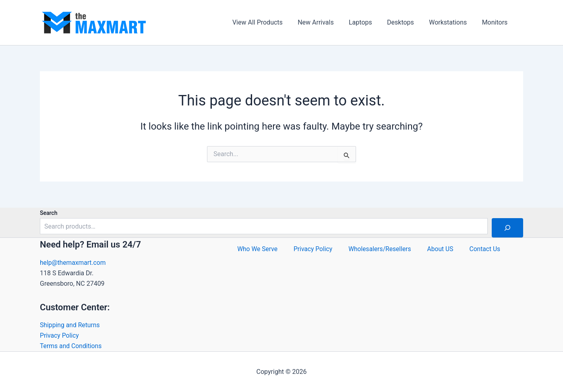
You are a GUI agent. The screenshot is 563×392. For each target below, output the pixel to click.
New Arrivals (325, 22)
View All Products (269, 22)
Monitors (496, 22)
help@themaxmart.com (73, 262)
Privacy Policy (60, 335)
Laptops (368, 22)
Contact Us (487, 251)
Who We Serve (255, 251)
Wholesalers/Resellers (380, 251)
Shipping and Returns (70, 325)
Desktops (406, 22)
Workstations (451, 22)
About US (441, 251)
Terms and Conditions (71, 346)
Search (49, 213)
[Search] (507, 227)
